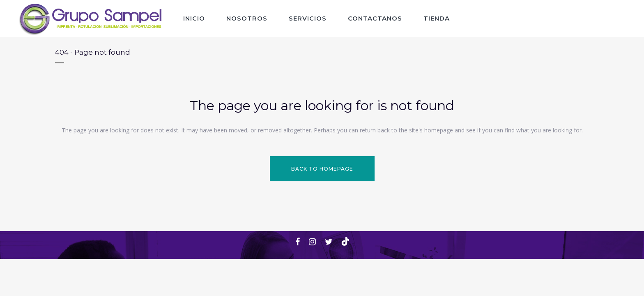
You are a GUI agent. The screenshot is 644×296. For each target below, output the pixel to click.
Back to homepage (322, 169)
